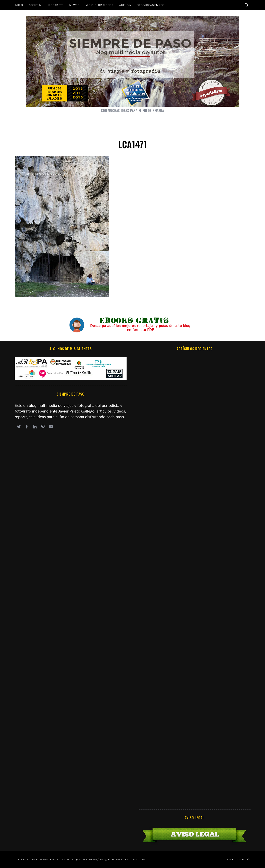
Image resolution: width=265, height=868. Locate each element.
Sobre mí (36, 5)
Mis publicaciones (99, 5)
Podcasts (56, 5)
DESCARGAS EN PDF (151, 5)
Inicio (19, 5)
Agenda (125, 5)
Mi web (74, 5)
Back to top (239, 860)
